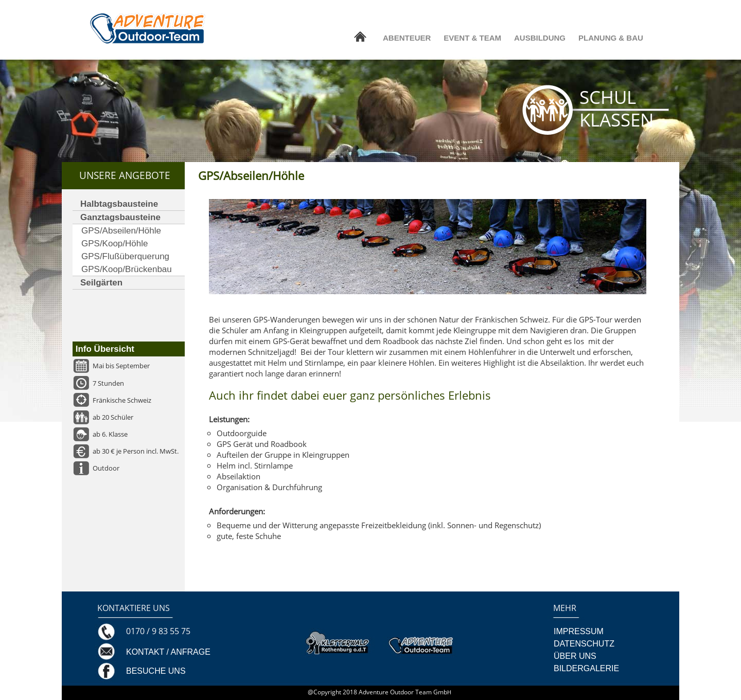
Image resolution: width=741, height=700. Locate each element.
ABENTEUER (407, 38)
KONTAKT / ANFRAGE (168, 652)
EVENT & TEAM (472, 38)
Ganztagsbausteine (120, 217)
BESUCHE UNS (156, 671)
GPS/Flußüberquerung (125, 256)
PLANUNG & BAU (611, 38)
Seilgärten (101, 283)
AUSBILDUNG (540, 38)
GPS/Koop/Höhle (114, 244)
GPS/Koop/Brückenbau (127, 269)
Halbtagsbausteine (119, 204)
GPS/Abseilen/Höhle (121, 231)
